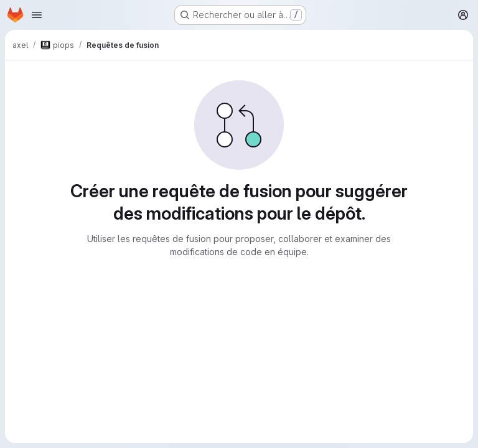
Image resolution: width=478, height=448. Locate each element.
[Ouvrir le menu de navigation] (37, 15)
